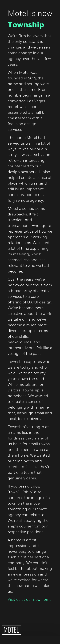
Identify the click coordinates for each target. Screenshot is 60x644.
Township (26, 25)
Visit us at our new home (30, 599)
